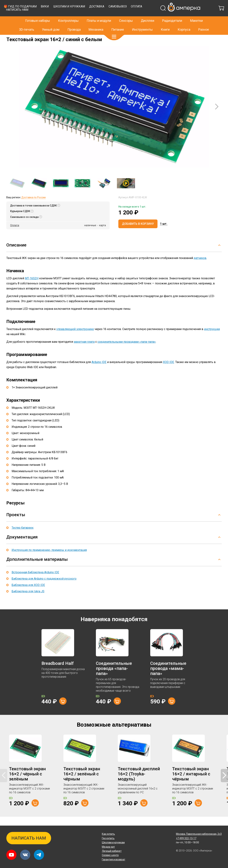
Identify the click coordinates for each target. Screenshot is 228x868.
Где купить (108, 838)
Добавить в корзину (138, 233)
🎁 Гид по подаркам (72, 15)
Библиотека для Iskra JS (28, 600)
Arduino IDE (99, 371)
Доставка (149, 15)
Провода (74, 22)
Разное (204, 22)
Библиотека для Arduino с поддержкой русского (44, 588)
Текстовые (37, 37)
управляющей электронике (75, 338)
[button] (114, 29)
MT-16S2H (32, 287)
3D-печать (27, 22)
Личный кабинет (112, 851)
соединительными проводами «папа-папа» (127, 351)
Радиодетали (172, 13)
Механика (96, 22)
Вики (97, 15)
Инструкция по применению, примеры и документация (49, 559)
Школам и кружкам (121, 15)
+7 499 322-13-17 (173, 4)
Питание (118, 22)
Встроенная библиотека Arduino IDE (35, 581)
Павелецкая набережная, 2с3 (199, 834)
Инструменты (142, 22)
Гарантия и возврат (114, 859)
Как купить (108, 834)
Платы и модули (99, 13)
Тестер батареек (23, 537)
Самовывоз (169, 15)
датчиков (200, 267)
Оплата (188, 15)
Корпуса (184, 22)
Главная (11, 37)
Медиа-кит (108, 847)
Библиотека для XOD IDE (28, 594)
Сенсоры (126, 13)
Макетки (196, 13)
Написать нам (69, 19)
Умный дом (51, 22)
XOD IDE (168, 371)
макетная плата (84, 351)
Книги (165, 22)
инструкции (212, 338)
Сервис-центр (110, 855)
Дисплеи (148, 13)
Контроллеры (68, 13)
